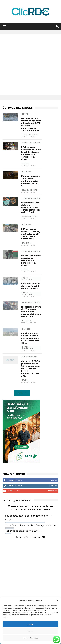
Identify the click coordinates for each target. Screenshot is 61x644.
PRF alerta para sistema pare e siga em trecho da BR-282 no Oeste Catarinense (31, 234)
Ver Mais (22, 393)
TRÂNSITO (26, 172)
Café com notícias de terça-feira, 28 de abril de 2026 (30, 286)
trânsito (26, 243)
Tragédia (26, 321)
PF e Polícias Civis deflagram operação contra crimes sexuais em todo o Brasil (31, 207)
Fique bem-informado (27, 278)
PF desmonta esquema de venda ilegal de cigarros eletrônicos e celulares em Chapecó (31, 153)
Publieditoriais (29, 357)
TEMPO (25, 114)
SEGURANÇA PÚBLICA (31, 143)
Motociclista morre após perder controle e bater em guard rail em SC (31, 181)
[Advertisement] (30, 65)
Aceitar (30, 624)
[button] (57, 601)
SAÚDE (25, 380)
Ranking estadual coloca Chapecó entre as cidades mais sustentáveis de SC (30, 338)
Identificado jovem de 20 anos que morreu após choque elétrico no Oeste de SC (31, 312)
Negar (31, 631)
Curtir (54, 480)
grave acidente (29, 190)
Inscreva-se (52, 491)
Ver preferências (31, 638)
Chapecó (26, 329)
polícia (25, 163)
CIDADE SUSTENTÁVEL (28, 348)
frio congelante (30, 135)
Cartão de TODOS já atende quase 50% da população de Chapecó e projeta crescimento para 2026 (31, 368)
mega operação (30, 216)
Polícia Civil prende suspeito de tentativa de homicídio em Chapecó (31, 260)
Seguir (54, 485)
